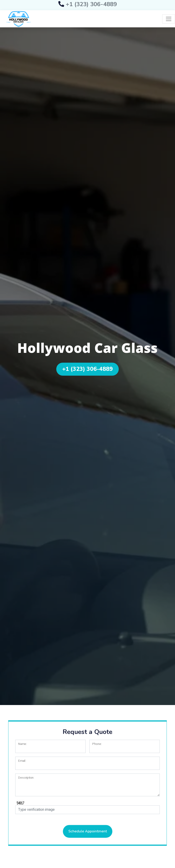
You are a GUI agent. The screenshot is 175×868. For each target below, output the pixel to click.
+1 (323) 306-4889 (88, 4)
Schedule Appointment (88, 839)
